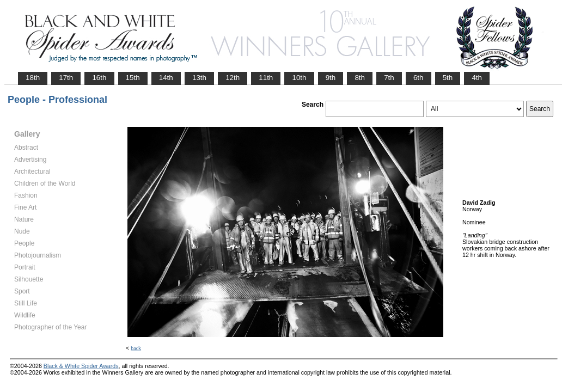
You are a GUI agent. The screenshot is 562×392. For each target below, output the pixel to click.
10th (299, 78)
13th (199, 78)
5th (448, 78)
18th (33, 78)
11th (266, 78)
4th (477, 78)
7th (389, 78)
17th (66, 78)
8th (360, 78)
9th (331, 78)
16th (99, 78)
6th (419, 78)
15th (133, 78)
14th (166, 78)
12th (233, 78)
